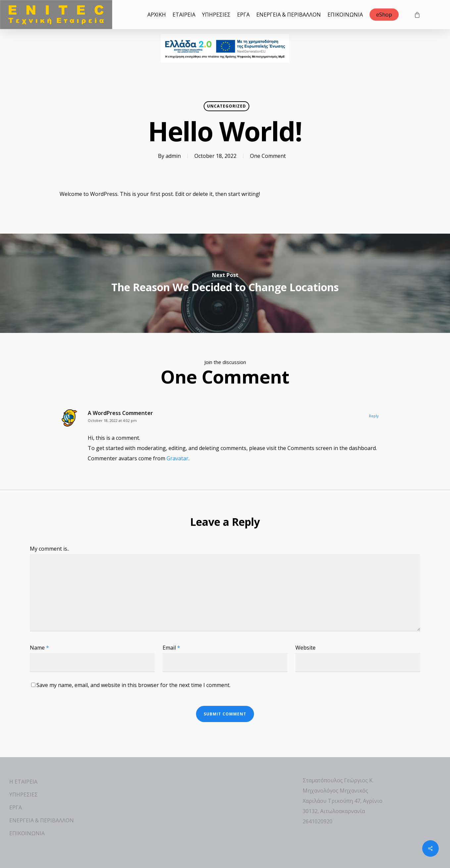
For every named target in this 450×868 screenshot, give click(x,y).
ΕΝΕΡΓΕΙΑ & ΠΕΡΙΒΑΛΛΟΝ (42, 820)
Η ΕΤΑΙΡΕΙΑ (23, 782)
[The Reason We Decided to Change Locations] (225, 283)
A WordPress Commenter (120, 413)
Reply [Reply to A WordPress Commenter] (374, 416)
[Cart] (417, 15)
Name (39, 648)
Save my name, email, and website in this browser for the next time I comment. (133, 685)
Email (171, 648)
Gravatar (177, 458)
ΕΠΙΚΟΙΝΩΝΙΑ (27, 833)
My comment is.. (50, 549)
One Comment (268, 156)
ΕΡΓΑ (16, 807)
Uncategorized (226, 106)
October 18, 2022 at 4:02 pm (112, 420)
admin (173, 156)
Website (305, 648)
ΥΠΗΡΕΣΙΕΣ (24, 795)
